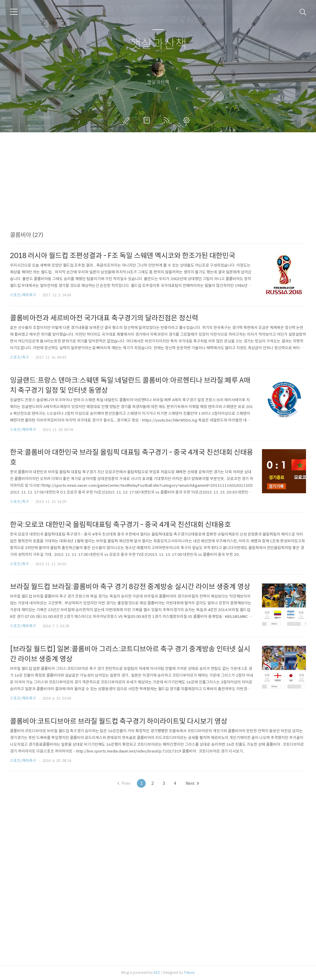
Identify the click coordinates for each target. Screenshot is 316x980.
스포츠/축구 (20, 357)
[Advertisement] (158, 190)
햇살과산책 (158, 44)
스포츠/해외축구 (23, 295)
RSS (168, 120)
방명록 (148, 120)
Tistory (189, 973)
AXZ (157, 973)
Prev (124, 783)
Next (192, 783)
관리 (188, 120)
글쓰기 (128, 120)
